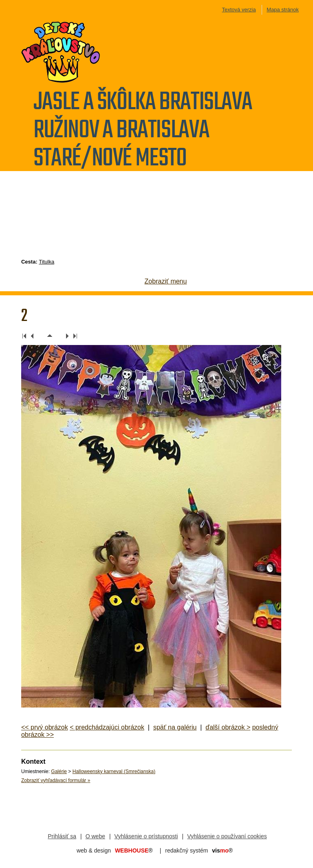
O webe (95, 836)
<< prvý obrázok (45, 727)
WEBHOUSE (134, 850)
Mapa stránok (283, 10)
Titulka (46, 262)
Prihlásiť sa (62, 836)
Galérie (59, 771)
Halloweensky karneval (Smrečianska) (114, 771)
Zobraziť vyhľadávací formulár (56, 780)
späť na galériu (175, 727)
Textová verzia (239, 10)
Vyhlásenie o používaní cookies (227, 836)
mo (222, 850)
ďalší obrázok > (228, 727)
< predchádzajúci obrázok (107, 727)
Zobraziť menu (166, 281)
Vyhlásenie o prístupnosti (146, 836)
